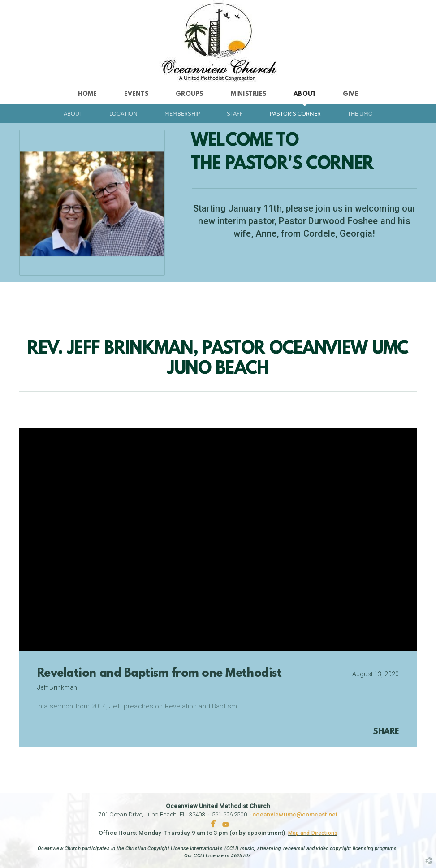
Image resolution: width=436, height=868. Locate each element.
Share (386, 732)
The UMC (360, 114)
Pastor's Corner (295, 114)
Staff (235, 114)
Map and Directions (313, 833)
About (73, 114)
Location (123, 114)
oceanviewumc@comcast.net (295, 814)
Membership (182, 114)
